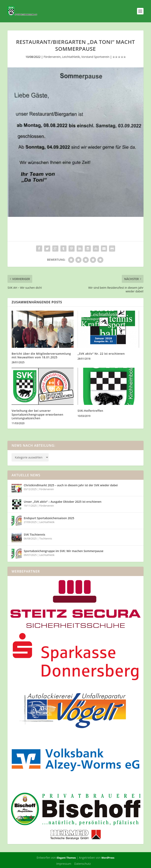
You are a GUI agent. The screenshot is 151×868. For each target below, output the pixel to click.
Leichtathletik (71, 57)
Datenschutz (82, 864)
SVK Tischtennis (34, 535)
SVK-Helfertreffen (90, 411)
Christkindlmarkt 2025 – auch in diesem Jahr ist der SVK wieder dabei (71, 485)
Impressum (64, 864)
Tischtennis (46, 539)
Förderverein (52, 57)
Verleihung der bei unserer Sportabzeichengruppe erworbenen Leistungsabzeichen (37, 414)
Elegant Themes (66, 858)
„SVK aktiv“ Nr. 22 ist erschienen (101, 354)
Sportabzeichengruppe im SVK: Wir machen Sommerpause (64, 551)
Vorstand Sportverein (95, 57)
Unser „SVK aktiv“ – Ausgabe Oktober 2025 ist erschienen (63, 502)
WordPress (108, 858)
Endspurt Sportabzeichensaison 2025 (49, 518)
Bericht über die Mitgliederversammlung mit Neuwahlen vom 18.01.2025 (41, 355)
